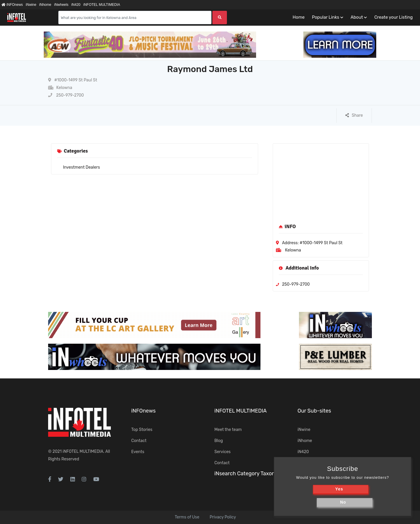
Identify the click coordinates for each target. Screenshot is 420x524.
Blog (219, 441)
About (357, 17)
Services (223, 452)
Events (138, 452)
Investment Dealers (82, 167)
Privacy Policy (223, 517)
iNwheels (61, 5)
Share (354, 115)
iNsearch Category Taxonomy (250, 474)
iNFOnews (12, 5)
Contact (139, 441)
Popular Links (325, 17)
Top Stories (142, 430)
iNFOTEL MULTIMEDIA (102, 5)
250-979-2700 (66, 95)
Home (299, 17)
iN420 (76, 5)
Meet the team (228, 430)
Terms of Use (187, 517)
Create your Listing (393, 17)
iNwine (31, 5)
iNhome (45, 5)
